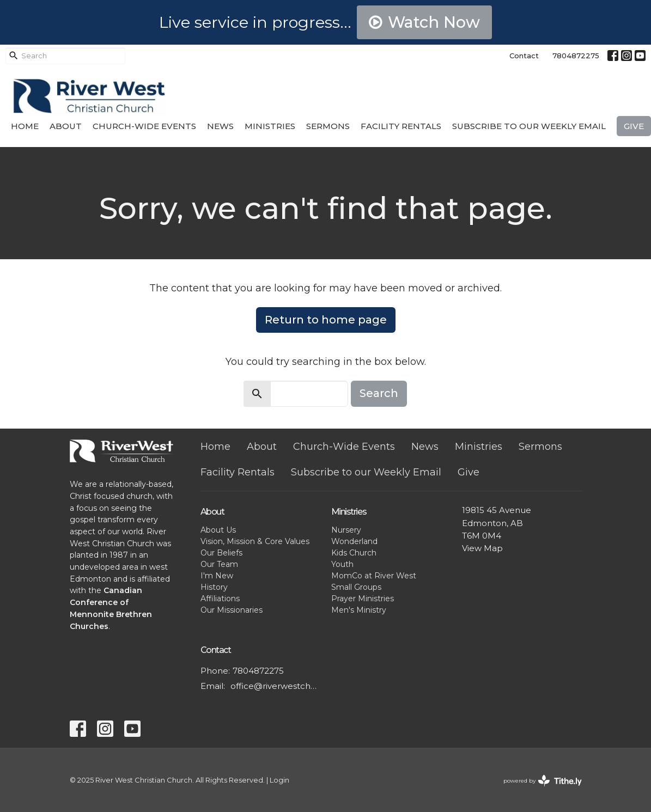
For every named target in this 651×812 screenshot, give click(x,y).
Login (279, 780)
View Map (482, 548)
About (66, 126)
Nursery (346, 530)
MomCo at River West (374, 576)
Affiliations (220, 599)
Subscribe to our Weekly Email (529, 126)
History (214, 587)
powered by (543, 781)
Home (25, 126)
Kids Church (354, 553)
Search (379, 393)
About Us (218, 530)
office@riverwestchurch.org (275, 686)
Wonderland (354, 541)
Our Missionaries (232, 610)
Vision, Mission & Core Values (255, 541)
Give (634, 126)
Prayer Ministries (363, 599)
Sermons (328, 126)
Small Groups (356, 587)
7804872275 (576, 56)
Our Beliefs (221, 553)
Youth (342, 564)
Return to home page (326, 320)
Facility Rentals (401, 126)
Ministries (270, 126)
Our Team (219, 564)
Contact (524, 56)
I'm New (217, 576)
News (220, 126)
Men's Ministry (359, 610)
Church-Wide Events (144, 126)
